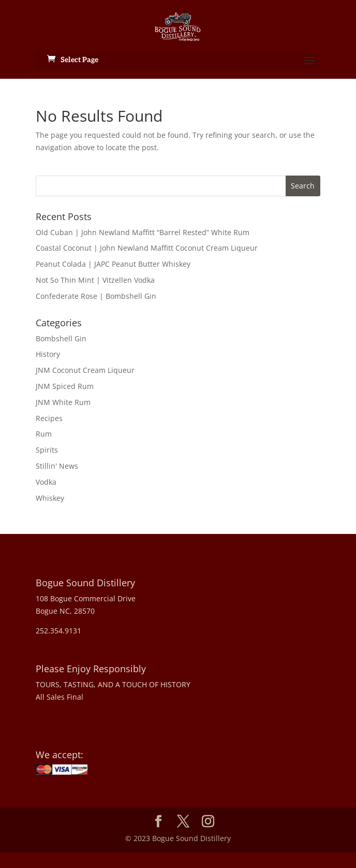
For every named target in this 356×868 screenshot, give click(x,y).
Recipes (49, 418)
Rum (44, 434)
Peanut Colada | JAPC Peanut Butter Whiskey (113, 264)
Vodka (46, 482)
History (48, 354)
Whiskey (50, 498)
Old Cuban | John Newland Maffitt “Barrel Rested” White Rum (143, 232)
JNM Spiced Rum (65, 386)
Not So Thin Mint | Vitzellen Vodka (95, 280)
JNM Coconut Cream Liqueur (85, 370)
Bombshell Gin (61, 338)
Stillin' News (57, 466)
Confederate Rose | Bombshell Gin (96, 296)
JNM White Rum (63, 402)
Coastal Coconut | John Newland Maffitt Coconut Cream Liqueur (147, 248)
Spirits (47, 450)
